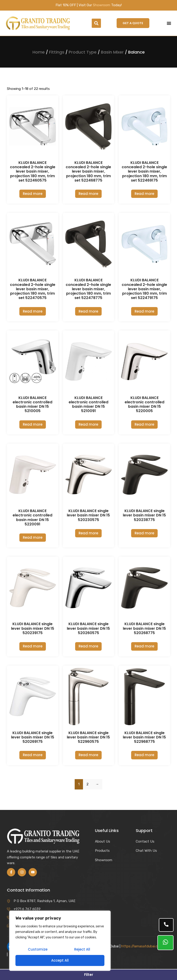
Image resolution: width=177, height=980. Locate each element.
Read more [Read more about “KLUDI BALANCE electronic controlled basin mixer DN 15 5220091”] (33, 537)
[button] (96, 23)
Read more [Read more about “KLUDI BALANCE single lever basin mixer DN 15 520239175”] (33, 646)
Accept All (60, 960)
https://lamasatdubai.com (142, 946)
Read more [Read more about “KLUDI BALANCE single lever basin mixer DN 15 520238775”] (144, 533)
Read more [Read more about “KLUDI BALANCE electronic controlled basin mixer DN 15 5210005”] (33, 424)
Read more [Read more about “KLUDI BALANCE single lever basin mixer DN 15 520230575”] (88, 533)
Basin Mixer (112, 52)
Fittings (57, 52)
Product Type (83, 52)
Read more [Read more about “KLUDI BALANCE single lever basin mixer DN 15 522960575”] (88, 755)
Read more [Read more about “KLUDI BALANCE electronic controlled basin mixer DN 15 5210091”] (88, 424)
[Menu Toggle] (169, 23)
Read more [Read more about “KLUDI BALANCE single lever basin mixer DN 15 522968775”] (144, 755)
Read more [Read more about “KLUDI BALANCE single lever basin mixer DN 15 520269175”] (33, 755)
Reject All (82, 949)
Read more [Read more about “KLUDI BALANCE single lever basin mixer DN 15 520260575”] (88, 646)
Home (39, 52)
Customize (38, 949)
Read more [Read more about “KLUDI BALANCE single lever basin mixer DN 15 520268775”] (144, 646)
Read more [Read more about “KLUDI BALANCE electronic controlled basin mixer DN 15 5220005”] (144, 424)
